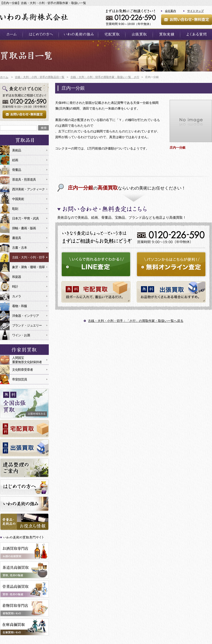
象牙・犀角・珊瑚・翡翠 (28, 267)
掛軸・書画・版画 (24, 228)
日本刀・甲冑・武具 (25, 218)
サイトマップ (195, 11)
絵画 (15, 160)
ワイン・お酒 (21, 335)
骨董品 (17, 170)
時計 (15, 286)
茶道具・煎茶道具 (24, 179)
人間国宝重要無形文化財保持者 (27, 360)
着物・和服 (20, 306)
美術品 (17, 150)
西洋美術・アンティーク (28, 189)
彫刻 (15, 209)
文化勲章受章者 (22, 370)
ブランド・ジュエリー (27, 325)
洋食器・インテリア (25, 316)
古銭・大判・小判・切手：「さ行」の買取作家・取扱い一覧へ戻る (136, 321)
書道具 (17, 238)
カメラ (17, 296)
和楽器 (17, 277)
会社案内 (170, 11)
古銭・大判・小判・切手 (28, 257)
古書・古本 (20, 248)
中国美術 (18, 199)
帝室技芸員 (20, 379)
